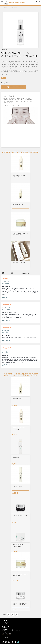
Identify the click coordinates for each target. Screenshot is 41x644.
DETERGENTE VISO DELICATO (19, 176)
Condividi (9, 614)
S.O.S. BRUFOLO (18, 204)
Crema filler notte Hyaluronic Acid (20, 604)
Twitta (13, 614)
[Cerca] (20, 8)
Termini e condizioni (7, 635)
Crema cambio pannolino (18, 546)
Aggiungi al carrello (16, 87)
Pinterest (17, 614)
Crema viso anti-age (20, 516)
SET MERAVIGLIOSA (19, 263)
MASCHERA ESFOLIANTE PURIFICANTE (21, 234)
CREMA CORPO (18, 486)
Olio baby (16, 457)
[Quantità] (3, 87)
